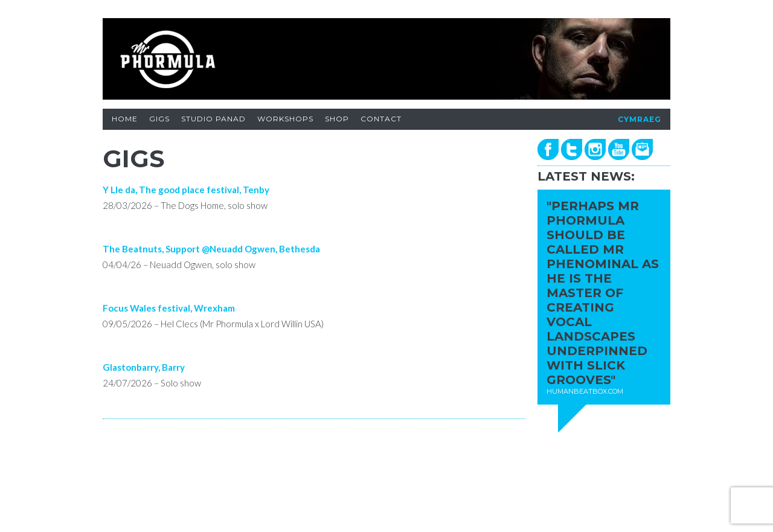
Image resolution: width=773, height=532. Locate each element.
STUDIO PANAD (213, 119)
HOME (125, 119)
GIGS (159, 119)
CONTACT (381, 119)
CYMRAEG (640, 119)
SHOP (337, 119)
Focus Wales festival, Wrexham (169, 308)
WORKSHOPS (285, 119)
